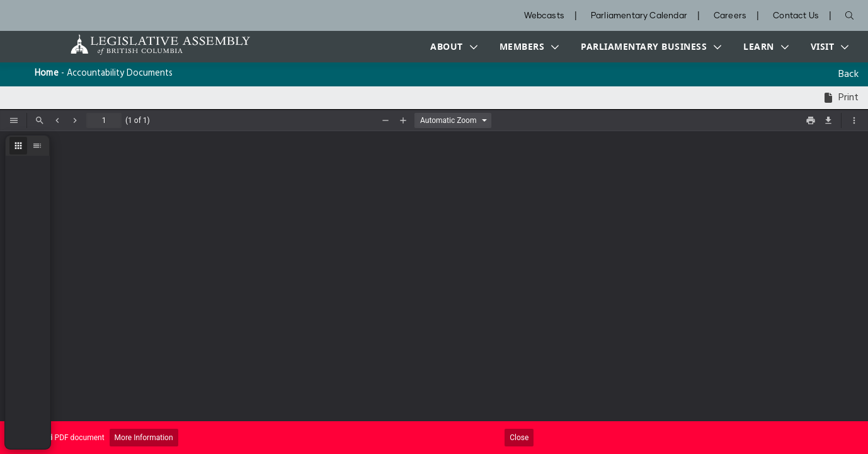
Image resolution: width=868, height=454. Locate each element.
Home (47, 73)
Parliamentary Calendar (639, 16)
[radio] (18, 146)
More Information (144, 438)
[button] (451, 47)
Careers (730, 16)
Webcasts (544, 16)
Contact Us (796, 16)
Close (519, 438)
